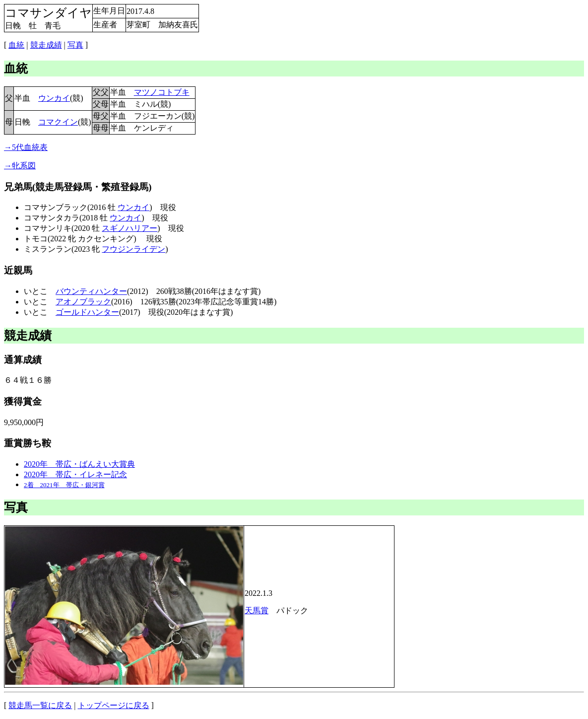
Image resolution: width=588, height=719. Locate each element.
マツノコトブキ (162, 92)
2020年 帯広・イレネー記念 (75, 474)
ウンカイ (54, 98)
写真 (75, 45)
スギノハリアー (130, 228)
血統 (16, 45)
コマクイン (58, 122)
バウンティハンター (91, 291)
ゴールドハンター (87, 312)
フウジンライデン (133, 249)
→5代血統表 (26, 147)
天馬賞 (257, 611)
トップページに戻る (114, 705)
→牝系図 (20, 166)
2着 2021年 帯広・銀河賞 (64, 485)
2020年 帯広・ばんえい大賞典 (79, 464)
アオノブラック (83, 302)
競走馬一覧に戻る (40, 705)
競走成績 (46, 45)
